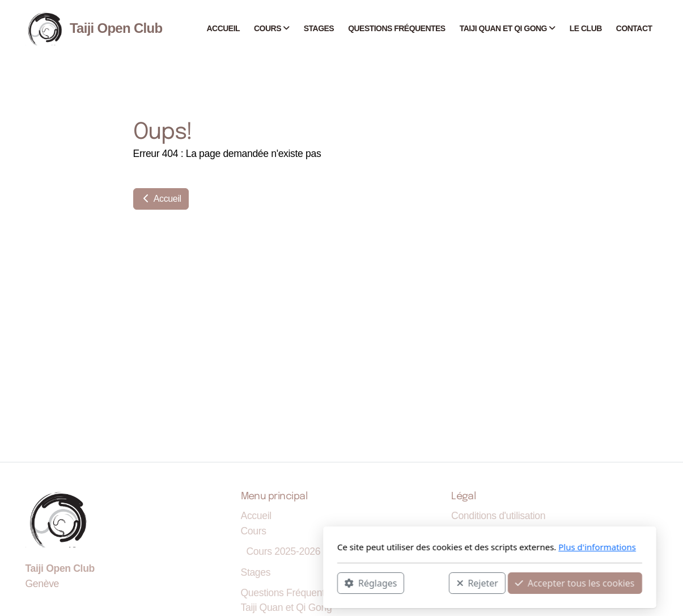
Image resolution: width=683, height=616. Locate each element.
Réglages (223, 583)
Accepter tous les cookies (427, 583)
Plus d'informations (449, 547)
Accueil (161, 199)
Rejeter (329, 583)
